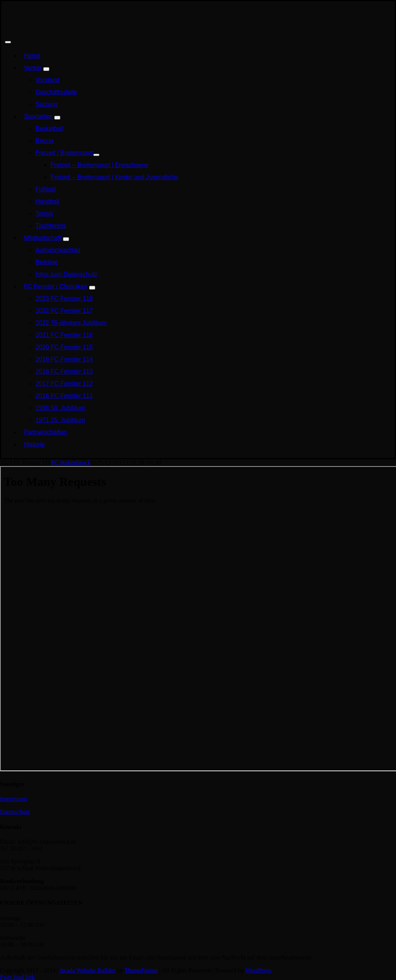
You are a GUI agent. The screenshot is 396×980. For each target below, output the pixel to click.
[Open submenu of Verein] (46, 69)
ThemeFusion (141, 970)
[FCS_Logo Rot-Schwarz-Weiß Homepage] (26, 26)
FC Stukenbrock (71, 462)
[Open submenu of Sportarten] (57, 118)
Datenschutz (15, 812)
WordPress (258, 970)
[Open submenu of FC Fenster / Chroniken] (92, 288)
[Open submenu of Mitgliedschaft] (66, 239)
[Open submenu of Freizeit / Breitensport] (96, 155)
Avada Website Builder (87, 970)
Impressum (13, 799)
